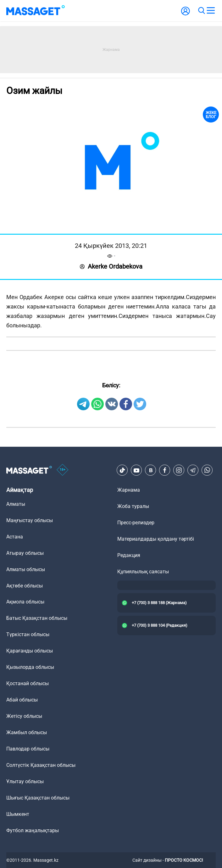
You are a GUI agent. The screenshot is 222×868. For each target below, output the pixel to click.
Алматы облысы (26, 569)
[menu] (211, 11)
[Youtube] (136, 470)
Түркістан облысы (28, 634)
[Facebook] (165, 470)
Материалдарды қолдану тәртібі (156, 539)
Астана (15, 537)
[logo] (36, 11)
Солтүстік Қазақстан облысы (41, 765)
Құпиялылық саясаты (143, 572)
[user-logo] (186, 14)
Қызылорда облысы (30, 667)
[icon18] (63, 470)
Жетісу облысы (24, 716)
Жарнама (129, 490)
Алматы (16, 504)
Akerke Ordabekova (111, 266)
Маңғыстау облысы (30, 520)
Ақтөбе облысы (25, 586)
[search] (201, 11)
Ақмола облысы (25, 602)
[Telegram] (193, 470)
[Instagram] (179, 470)
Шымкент (18, 814)
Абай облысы (22, 700)
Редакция (129, 555)
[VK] (151, 470)
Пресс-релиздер (136, 523)
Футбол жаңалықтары (33, 830)
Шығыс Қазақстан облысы (38, 798)
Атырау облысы (25, 553)
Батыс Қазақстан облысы (37, 618)
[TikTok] (122, 470)
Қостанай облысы (28, 683)
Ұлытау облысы (25, 781)
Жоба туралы (133, 506)
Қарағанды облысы (30, 651)
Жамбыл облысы (27, 732)
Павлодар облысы (28, 749)
